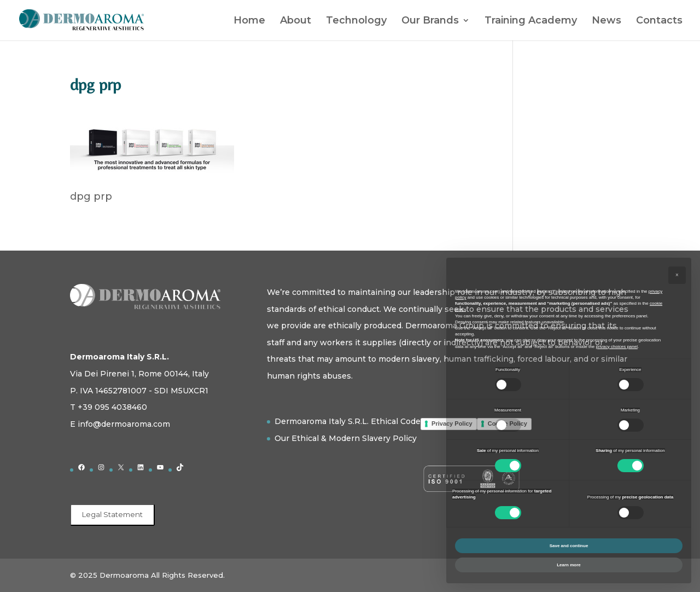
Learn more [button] (569, 565)
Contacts (659, 21)
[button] (677, 275)
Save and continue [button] (569, 546)
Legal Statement (112, 514)
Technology (356, 21)
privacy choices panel (616, 347)
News (606, 21)
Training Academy (531, 21)
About (296, 21)
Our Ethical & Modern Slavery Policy (346, 438)
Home (249, 21)
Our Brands (430, 21)
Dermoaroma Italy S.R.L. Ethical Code (348, 421)
